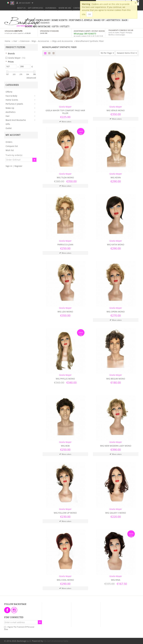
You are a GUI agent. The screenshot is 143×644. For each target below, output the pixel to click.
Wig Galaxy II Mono (116, 513)
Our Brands (51, 8)
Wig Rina (116, 580)
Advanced (31, 78)
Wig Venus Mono (116, 110)
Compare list (12, 146)
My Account (25, 3)
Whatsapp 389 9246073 (85, 34)
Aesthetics (113, 20)
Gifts (55, 26)
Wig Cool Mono (65, 580)
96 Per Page (107, 53)
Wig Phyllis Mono (65, 379)
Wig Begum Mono (116, 379)
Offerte (30, 20)
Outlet (65, 26)
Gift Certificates (35, 8)
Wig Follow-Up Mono (65, 513)
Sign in (9, 166)
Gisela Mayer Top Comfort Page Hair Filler (65, 112)
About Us (21, 8)
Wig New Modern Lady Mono (116, 446)
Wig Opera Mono (116, 312)
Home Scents (59, 20)
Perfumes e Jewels (81, 20)
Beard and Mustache (38, 26)
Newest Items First (127, 53)
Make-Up (99, 20)
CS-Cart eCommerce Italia (56, 641)
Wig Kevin (116, 177)
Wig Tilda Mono (65, 177)
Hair (124, 20)
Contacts (78, 8)
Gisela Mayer (15, 58)
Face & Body (43, 20)
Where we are (65, 8)
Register (18, 166)
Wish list (10, 150)
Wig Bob (65, 446)
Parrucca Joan (65, 245)
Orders (9, 142)
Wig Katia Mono (116, 245)
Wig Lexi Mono (65, 312)
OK (90, 14)
